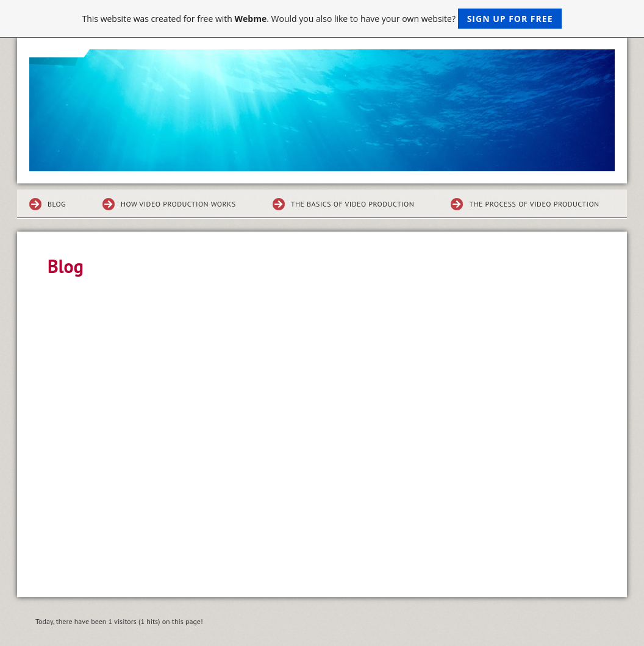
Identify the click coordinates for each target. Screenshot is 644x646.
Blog (57, 204)
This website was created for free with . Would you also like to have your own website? (322, 19)
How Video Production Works (178, 204)
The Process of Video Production (534, 204)
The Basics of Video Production (353, 204)
